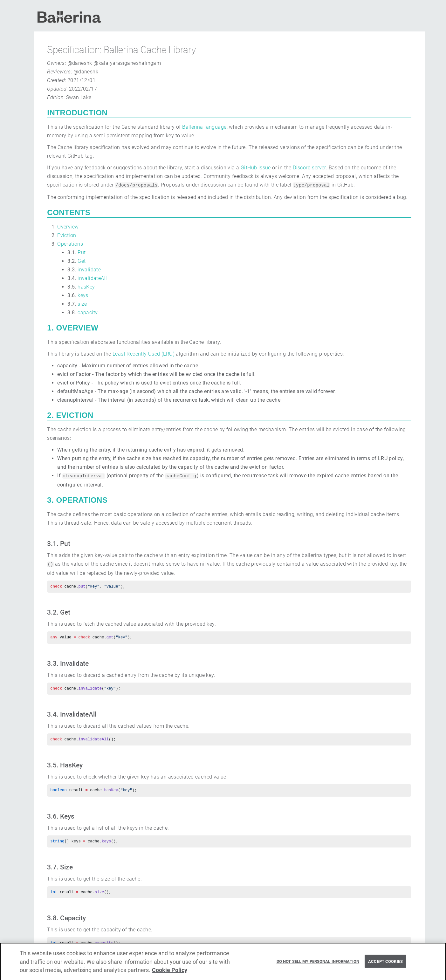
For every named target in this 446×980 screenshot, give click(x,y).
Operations (70, 244)
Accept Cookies (385, 964)
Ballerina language (204, 127)
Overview (68, 227)
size (82, 304)
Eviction (67, 235)
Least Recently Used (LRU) (144, 354)
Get (82, 261)
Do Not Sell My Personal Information (318, 964)
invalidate (89, 270)
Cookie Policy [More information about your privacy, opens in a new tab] (170, 973)
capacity (88, 313)
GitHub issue (256, 168)
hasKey (86, 287)
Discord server (309, 168)
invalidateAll (92, 278)
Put (82, 252)
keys (83, 295)
